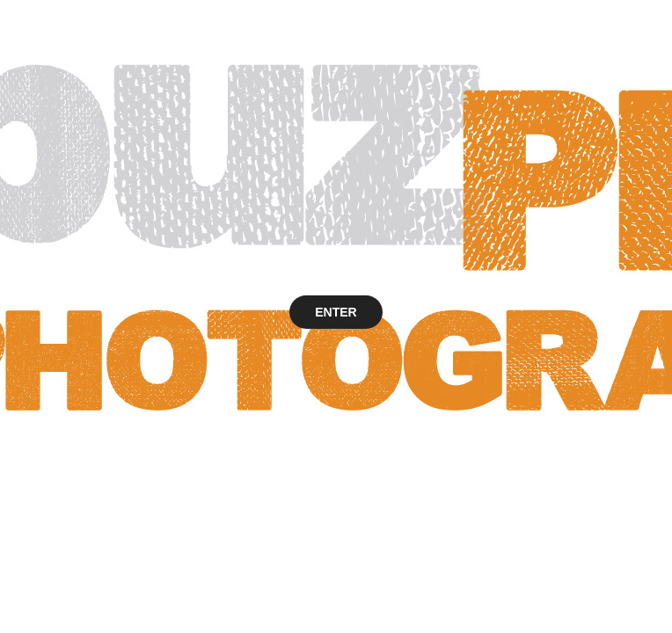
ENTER (336, 312)
